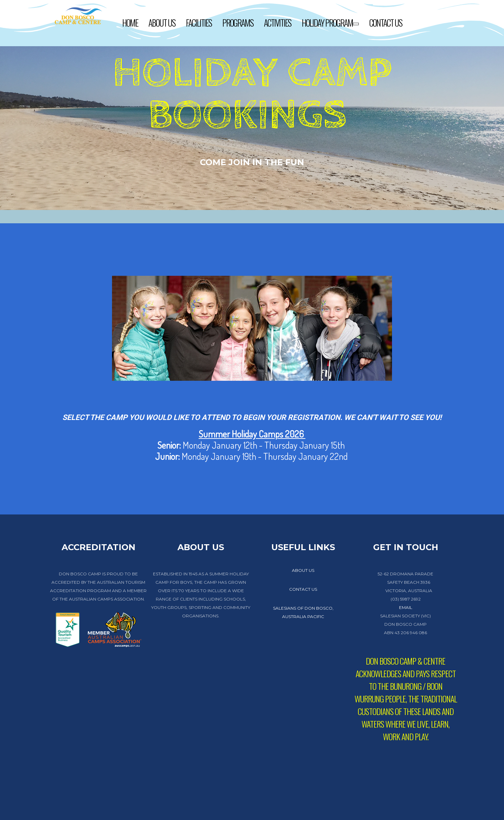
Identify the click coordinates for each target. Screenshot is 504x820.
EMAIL (406, 607)
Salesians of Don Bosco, (303, 608)
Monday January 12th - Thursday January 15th (251, 445)
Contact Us (386, 23)
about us (303, 570)
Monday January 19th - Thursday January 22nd (252, 456)
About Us (162, 23)
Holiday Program (330, 24)
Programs (238, 23)
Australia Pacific (303, 616)
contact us (303, 589)
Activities (278, 23)
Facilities (199, 23)
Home (130, 23)
